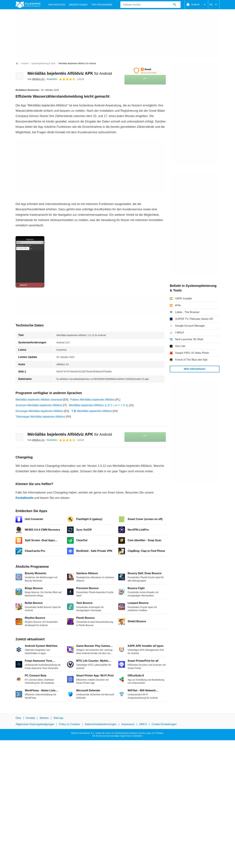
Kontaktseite (24, 498)
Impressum (128, 724)
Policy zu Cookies (70, 724)
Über (18, 718)
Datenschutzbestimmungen (101, 724)
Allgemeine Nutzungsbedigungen (35, 724)
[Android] (25, 64)
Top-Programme (102, 5)
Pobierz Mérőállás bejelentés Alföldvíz (93, 400)
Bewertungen (78, 5)
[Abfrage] (150, 5)
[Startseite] (17, 63)
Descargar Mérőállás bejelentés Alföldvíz (39, 411)
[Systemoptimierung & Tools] (43, 64)
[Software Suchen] (175, 5)
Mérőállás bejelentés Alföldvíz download (39, 400)
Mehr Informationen (195, 369)
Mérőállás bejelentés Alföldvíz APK (70, 73)
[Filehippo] (28, 5)
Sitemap (58, 718)
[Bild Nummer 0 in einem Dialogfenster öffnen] (30, 262)
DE (214, 5)
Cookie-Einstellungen (164, 724)
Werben (44, 718)
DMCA (143, 724)
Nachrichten (57, 5)
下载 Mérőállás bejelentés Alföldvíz (91, 411)
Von (36, 79)
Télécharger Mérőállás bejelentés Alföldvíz (40, 417)
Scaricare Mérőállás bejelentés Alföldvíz (39, 405)
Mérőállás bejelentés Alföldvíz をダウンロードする (99, 405)
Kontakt (30, 718)
